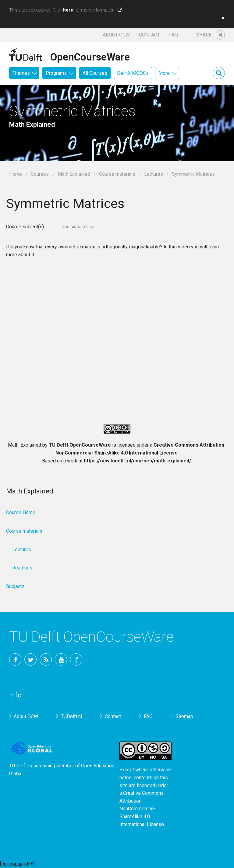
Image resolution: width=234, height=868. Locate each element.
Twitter (30, 659)
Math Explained (74, 174)
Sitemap (184, 716)
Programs (56, 73)
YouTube (61, 659)
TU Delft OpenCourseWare (80, 445)
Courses (40, 174)
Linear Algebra (79, 227)
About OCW (116, 35)
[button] (222, 18)
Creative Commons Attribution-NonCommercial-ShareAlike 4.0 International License (142, 809)
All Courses (95, 73)
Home (16, 174)
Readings (22, 568)
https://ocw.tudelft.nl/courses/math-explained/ (137, 461)
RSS (46, 659)
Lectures (154, 174)
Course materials (117, 174)
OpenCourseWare (90, 56)
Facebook (15, 659)
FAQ (174, 35)
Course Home (21, 512)
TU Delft (76, 659)
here (68, 10)
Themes (21, 73)
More (164, 73)
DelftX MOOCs (133, 73)
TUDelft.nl (71, 716)
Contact (149, 35)
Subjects (15, 586)
